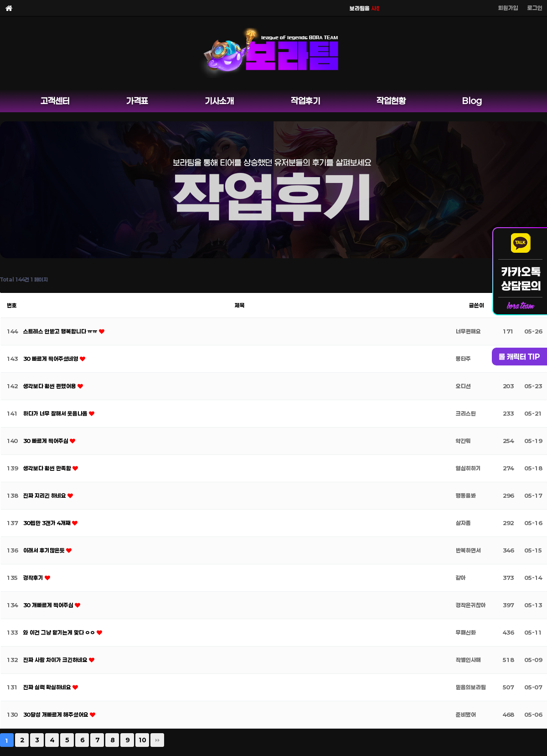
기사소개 (219, 101)
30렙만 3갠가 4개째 (48, 523)
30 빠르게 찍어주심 (46, 441)
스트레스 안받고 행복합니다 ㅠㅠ (61, 331)
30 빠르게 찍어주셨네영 (52, 359)
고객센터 (55, 101)
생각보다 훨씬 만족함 (48, 468)
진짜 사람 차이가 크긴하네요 (56, 660)
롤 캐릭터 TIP (519, 357)
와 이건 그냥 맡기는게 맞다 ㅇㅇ (60, 632)
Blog (472, 101)
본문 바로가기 (0, 0)
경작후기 (34, 578)
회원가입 (508, 8)
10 (142, 740)
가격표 (137, 101)
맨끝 (157, 740)
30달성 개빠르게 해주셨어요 (57, 714)
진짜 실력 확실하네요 (48, 687)
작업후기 (305, 101)
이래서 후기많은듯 (45, 550)
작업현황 (391, 101)
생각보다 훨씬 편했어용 (50, 386)
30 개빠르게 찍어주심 (49, 605)
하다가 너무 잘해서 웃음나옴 (56, 413)
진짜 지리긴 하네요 (45, 495)
